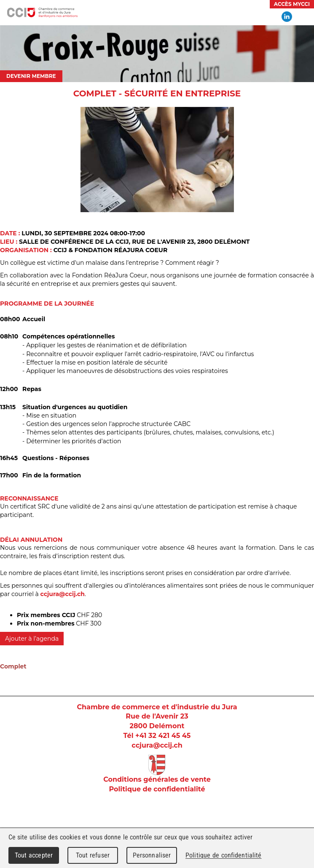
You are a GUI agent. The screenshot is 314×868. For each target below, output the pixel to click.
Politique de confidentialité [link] (223, 855)
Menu (303, 17)
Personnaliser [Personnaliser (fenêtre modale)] (152, 855)
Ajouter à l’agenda (32, 639)
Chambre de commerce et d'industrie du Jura (42, 13)
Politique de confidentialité (157, 789)
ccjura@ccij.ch (63, 594)
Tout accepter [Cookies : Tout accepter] (34, 855)
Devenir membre (31, 76)
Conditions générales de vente (157, 779)
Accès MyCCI (292, 4)
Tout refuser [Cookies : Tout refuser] (93, 855)
